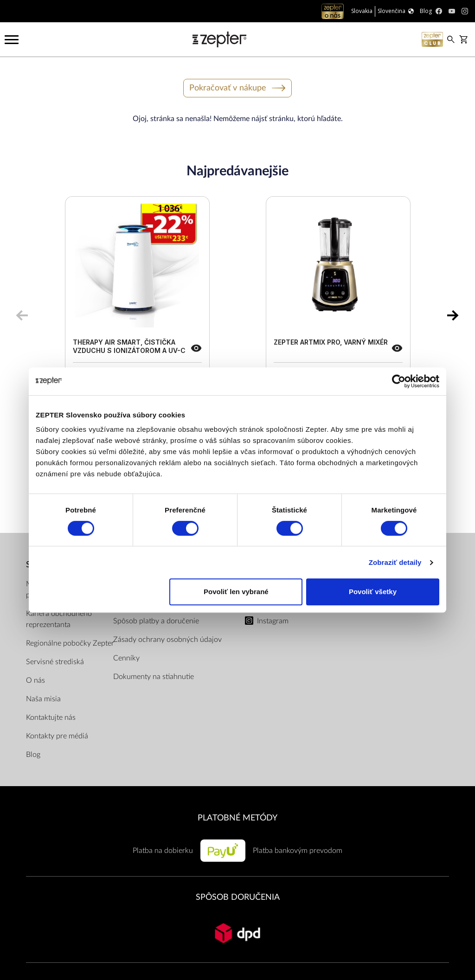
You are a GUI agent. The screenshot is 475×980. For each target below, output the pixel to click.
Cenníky (126, 658)
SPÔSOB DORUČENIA (238, 897)
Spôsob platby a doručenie (156, 621)
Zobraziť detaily (395, 562)
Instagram (273, 621)
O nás (35, 680)
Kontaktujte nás (51, 717)
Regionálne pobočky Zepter (70, 643)
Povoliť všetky (373, 592)
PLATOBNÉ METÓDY (237, 818)
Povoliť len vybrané (236, 592)
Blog (33, 755)
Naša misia (43, 699)
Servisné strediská (55, 662)
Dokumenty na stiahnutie (154, 677)
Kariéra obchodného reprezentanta (59, 619)
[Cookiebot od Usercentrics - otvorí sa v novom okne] (399, 381)
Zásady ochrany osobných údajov (167, 640)
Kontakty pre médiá (57, 736)
